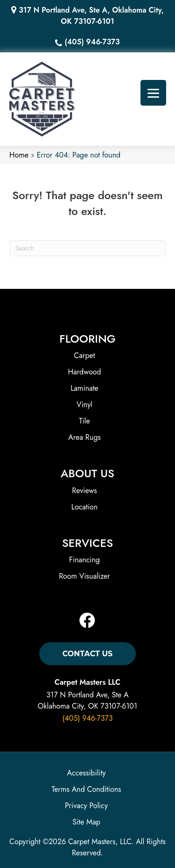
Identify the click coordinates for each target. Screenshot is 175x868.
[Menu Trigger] (153, 93)
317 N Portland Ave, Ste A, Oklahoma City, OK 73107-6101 (91, 16)
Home (19, 155)
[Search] (87, 248)
